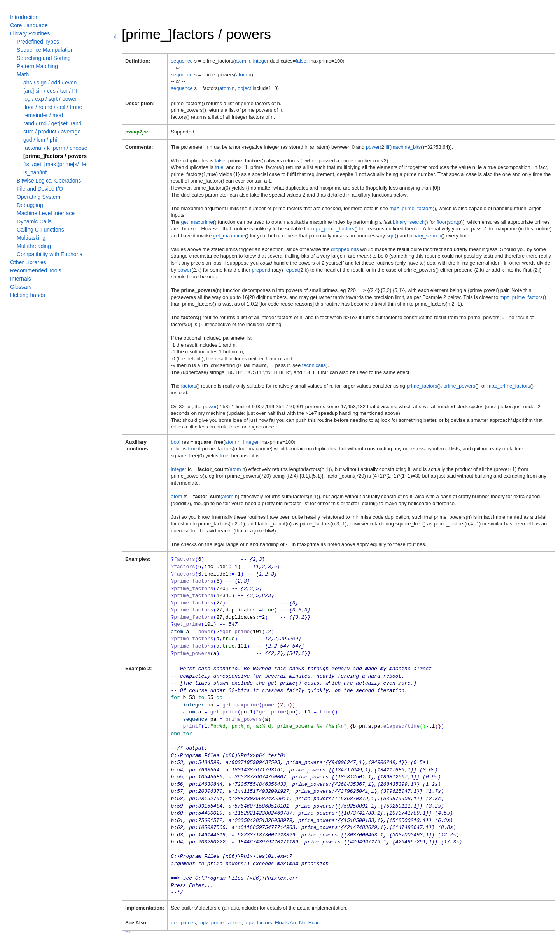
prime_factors (422, 386)
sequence (182, 61)
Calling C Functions (40, 230)
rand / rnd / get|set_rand (52, 123)
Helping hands (28, 295)
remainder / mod (43, 115)
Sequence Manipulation (45, 50)
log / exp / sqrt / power (50, 99)
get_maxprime (197, 222)
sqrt (453, 222)
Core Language (29, 25)
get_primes (183, 905)
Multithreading (34, 246)
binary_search (409, 222)
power (373, 147)
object (244, 88)
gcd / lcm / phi (40, 140)
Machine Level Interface (46, 213)
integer (261, 61)
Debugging (30, 205)
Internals (21, 279)
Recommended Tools (36, 270)
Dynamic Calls (34, 221)
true (219, 167)
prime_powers (459, 386)
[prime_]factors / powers (55, 156)
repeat (291, 270)
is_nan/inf (35, 172)
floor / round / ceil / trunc (53, 107)
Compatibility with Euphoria (50, 254)
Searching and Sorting (44, 58)
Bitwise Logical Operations (49, 181)
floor (442, 222)
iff (388, 147)
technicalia (314, 365)
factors (188, 386)
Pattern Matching (37, 66)
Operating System (38, 197)
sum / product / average (52, 132)
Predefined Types (38, 42)
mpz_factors (258, 905)
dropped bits (345, 249)
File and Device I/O (40, 189)
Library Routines (30, 33)
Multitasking (31, 238)
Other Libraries (28, 262)
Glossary (21, 287)
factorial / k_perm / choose (55, 148)
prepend (261, 270)
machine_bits (406, 147)
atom (241, 61)
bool (176, 442)
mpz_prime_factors (411, 208)
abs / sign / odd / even (50, 83)
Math (23, 74)
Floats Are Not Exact (298, 905)
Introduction (24, 17)
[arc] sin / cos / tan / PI (50, 91)
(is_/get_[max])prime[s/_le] (55, 164)
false (301, 61)
